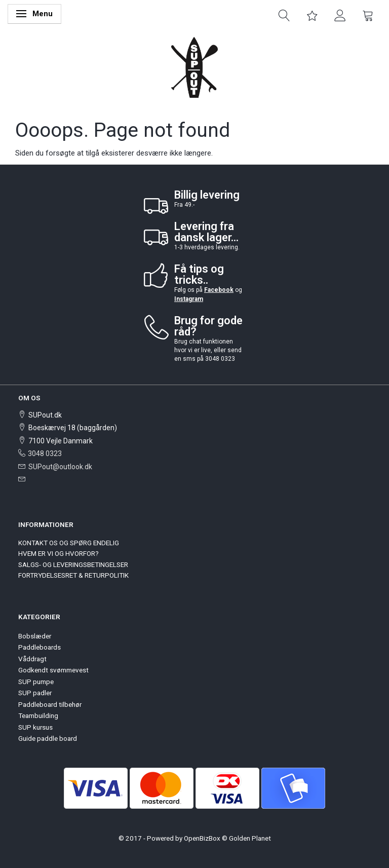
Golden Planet (250, 838)
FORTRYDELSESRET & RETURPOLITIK (73, 575)
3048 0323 (45, 454)
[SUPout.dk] (194, 67)
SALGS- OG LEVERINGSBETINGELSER (73, 564)
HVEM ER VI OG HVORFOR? (59, 553)
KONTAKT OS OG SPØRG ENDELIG (69, 543)
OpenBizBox (202, 838)
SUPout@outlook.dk (60, 467)
